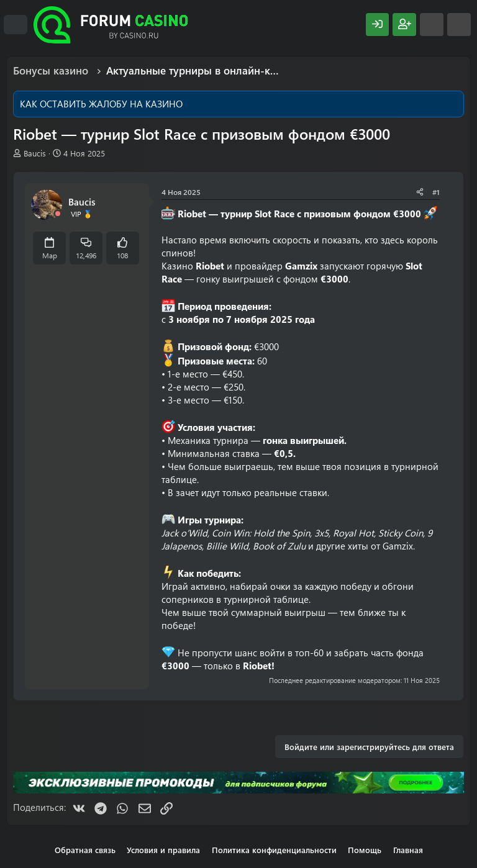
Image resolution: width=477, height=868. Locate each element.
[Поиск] (459, 25)
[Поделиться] (420, 192)
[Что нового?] (432, 25)
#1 (436, 192)
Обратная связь (85, 850)
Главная (408, 850)
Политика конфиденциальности (274, 850)
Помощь (365, 850)
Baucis (35, 153)
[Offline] (58, 214)
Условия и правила (163, 850)
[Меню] (16, 25)
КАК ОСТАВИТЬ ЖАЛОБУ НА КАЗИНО (101, 104)
